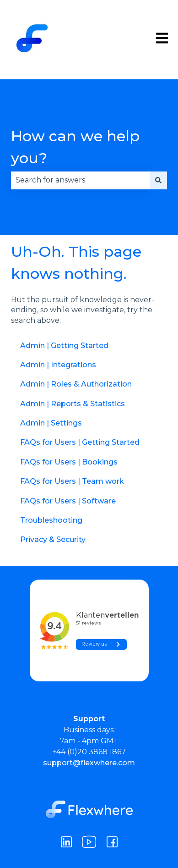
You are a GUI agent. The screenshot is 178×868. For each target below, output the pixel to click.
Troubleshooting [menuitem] (51, 520)
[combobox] (80, 180)
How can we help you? (75, 147)
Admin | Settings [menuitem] (51, 423)
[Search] (158, 180)
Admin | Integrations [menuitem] (58, 365)
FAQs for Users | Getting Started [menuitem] (80, 442)
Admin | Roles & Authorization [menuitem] (76, 384)
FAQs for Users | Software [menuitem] (68, 501)
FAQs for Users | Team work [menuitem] (72, 481)
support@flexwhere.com (89, 763)
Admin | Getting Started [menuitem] (64, 346)
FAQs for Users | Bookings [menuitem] (69, 462)
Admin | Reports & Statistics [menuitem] (73, 404)
